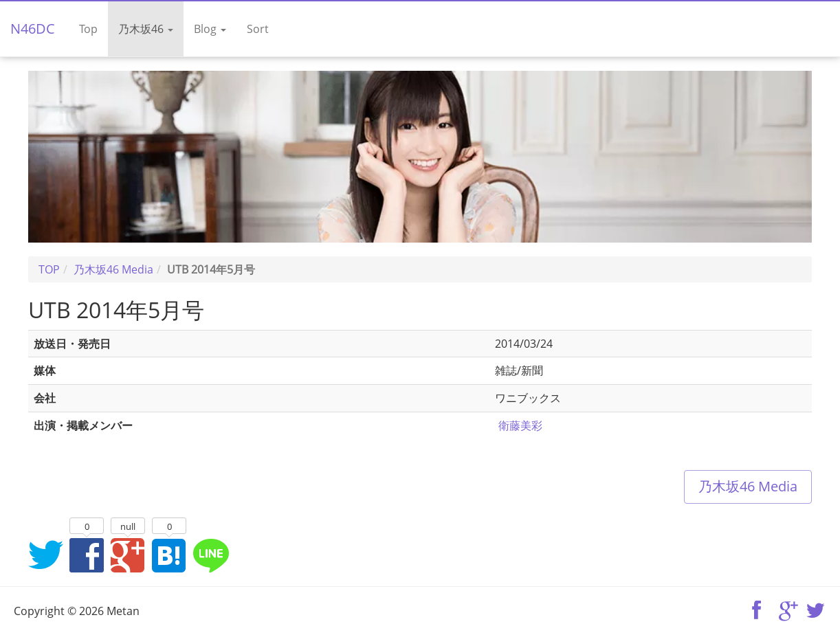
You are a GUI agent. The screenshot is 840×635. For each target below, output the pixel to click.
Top (88, 29)
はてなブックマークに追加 (169, 555)
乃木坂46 (146, 29)
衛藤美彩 (520, 425)
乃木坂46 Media (748, 486)
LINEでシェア (210, 555)
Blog (210, 29)
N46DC (33, 29)
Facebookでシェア (87, 555)
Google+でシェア (128, 555)
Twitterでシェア (45, 555)
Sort (258, 29)
